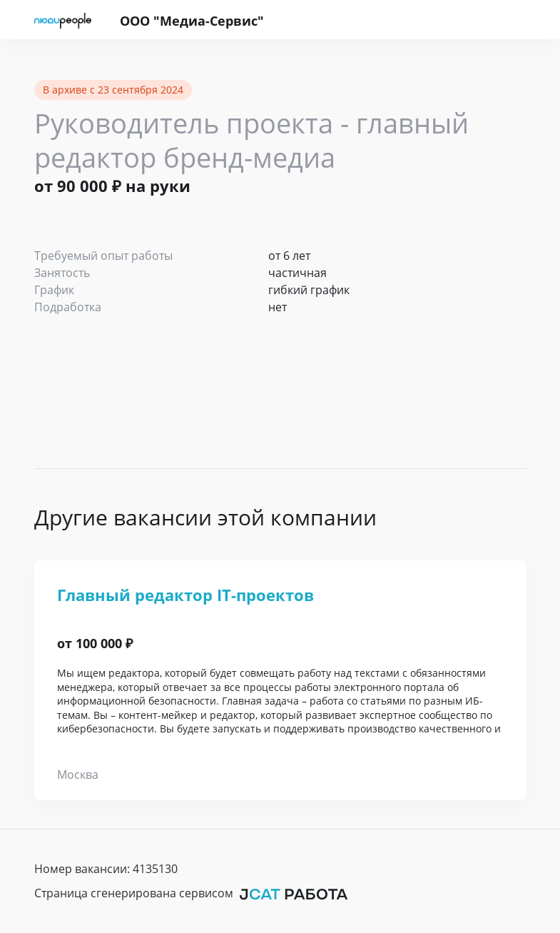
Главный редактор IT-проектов (185, 595)
